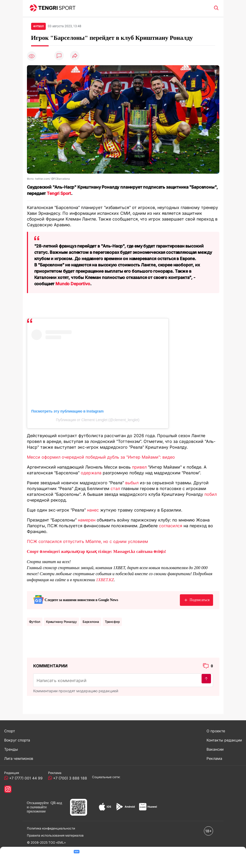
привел (139, 467)
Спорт (10, 731)
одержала (91, 473)
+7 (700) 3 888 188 (69, 778)
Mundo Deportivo (73, 284)
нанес (93, 510)
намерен (87, 520)
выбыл (132, 483)
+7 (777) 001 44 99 (25, 778)
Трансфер (112, 622)
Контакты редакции (224, 740)
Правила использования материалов (55, 835)
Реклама (214, 758)
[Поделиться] (75, 56)
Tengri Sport (59, 193)
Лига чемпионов (19, 758)
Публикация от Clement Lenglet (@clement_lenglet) (98, 420)
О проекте (216, 731)
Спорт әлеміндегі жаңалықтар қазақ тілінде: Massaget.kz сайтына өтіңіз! (97, 551)
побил (211, 494)
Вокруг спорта (17, 740)
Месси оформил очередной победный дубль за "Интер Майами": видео (101, 457)
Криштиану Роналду (61, 622)
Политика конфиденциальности (51, 828)
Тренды (11, 749)
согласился (171, 526)
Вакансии (215, 749)
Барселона (91, 622)
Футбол (35, 622)
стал (115, 488)
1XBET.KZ (105, 580)
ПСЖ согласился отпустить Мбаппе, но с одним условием (87, 541)
